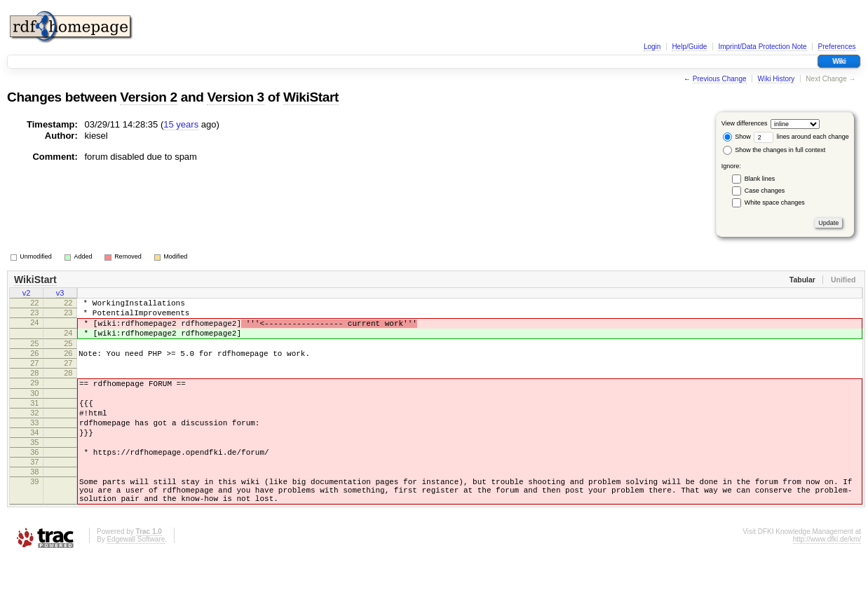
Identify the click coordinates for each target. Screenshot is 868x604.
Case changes (765, 191)
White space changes (775, 203)
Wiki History (777, 79)
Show (737, 137)
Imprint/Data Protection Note (762, 47)
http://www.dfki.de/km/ (827, 585)
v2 (27, 294)
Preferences (837, 47)
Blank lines (760, 179)
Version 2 (148, 97)
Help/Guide (689, 47)
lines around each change (801, 137)
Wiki (839, 61)
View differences (745, 123)
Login (652, 47)
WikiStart (311, 97)
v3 (60, 294)
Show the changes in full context (774, 150)
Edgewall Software (136, 585)
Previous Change (720, 79)
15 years (181, 124)
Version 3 (235, 97)
